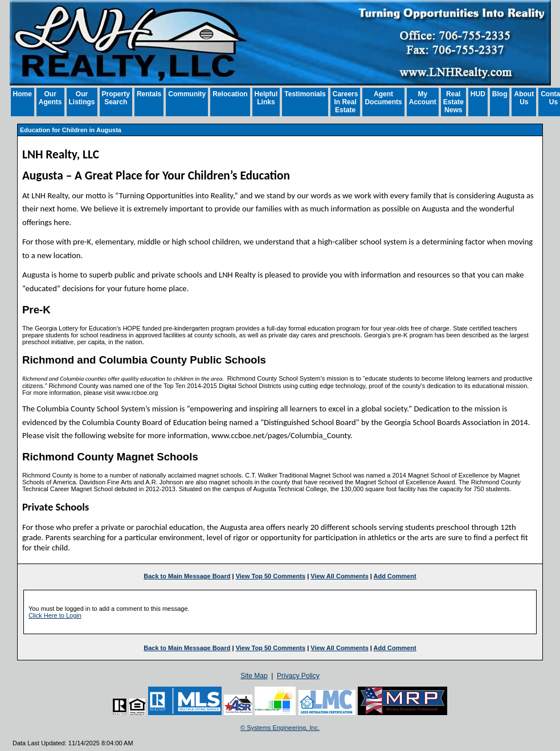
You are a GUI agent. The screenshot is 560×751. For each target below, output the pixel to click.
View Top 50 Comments (271, 576)
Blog (500, 94)
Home (23, 94)
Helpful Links (266, 98)
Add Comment (395, 576)
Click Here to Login (55, 615)
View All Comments (339, 576)
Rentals (149, 94)
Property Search (116, 98)
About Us (524, 98)
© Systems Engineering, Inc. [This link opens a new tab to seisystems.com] (280, 728)
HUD (478, 94)
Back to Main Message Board (187, 576)
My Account (423, 98)
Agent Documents (383, 98)
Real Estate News (453, 102)
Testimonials (305, 94)
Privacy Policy (298, 676)
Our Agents (50, 98)
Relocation (230, 94)
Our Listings (82, 98)
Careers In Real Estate (346, 102)
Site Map (254, 676)
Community (187, 94)
